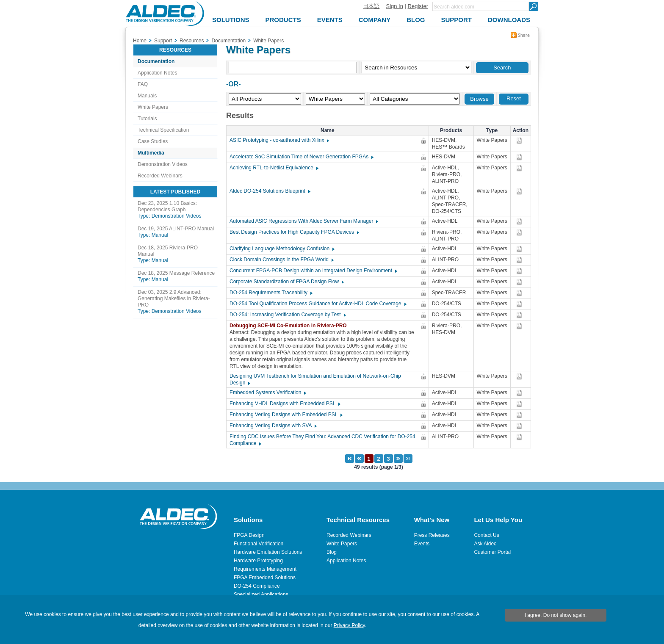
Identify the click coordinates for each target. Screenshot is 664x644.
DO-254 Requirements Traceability (271, 293)
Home (140, 41)
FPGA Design (249, 535)
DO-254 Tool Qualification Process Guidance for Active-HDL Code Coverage (318, 304)
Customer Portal (492, 552)
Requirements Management (265, 569)
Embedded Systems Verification (267, 392)
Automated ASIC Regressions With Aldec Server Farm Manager (303, 221)
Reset (514, 98)
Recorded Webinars (160, 176)
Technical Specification (163, 130)
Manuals (147, 96)
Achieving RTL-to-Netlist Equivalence (274, 168)
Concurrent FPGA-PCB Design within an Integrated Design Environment (313, 271)
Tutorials (147, 119)
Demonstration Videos (163, 164)
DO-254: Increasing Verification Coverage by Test (287, 315)
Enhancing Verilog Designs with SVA (273, 426)
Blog (332, 552)
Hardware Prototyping (258, 561)
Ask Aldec (485, 544)
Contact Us (486, 535)
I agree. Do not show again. (556, 615)
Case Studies (153, 141)
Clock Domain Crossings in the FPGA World (281, 260)
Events (422, 544)
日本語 (371, 6)
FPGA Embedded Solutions (265, 578)
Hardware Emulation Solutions (268, 552)
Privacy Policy (349, 625)
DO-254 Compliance (257, 586)
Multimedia (151, 153)
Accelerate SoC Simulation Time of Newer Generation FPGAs (301, 157)
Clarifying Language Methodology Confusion (282, 249)
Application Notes (157, 73)
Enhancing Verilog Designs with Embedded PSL (286, 415)
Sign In (394, 6)
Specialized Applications (261, 594)
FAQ (143, 84)
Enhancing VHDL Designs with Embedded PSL (285, 404)
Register (418, 6)
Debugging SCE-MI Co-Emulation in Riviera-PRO (290, 326)
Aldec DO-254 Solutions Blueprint (270, 191)
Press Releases (432, 535)
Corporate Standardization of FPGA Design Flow (286, 282)
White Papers (153, 107)
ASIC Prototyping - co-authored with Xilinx (279, 140)
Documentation (156, 61)
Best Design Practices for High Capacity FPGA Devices (294, 232)
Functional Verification (259, 544)
